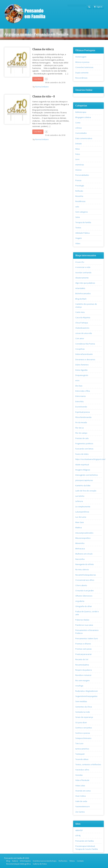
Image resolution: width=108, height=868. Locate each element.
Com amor (80, 338)
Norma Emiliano (42, 87)
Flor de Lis (80, 428)
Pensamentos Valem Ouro (87, 638)
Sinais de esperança (84, 717)
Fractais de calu (82, 438)
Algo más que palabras (85, 283)
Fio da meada (81, 422)
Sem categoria (81, 212)
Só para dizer (81, 722)
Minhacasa (80, 549)
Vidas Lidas (80, 786)
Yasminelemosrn (83, 806)
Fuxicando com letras (84, 449)
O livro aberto (81, 585)
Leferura (79, 501)
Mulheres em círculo (84, 554)
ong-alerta (80, 601)
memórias (80, 165)
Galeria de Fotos (40, 864)
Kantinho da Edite (83, 485)
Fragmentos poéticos (84, 443)
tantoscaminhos (82, 749)
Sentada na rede (83, 712)
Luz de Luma (81, 517)
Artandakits (80, 288)
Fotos (78, 154)
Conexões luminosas (84, 67)
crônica (78, 128)
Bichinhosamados (83, 293)
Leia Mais (38, 79)
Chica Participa (82, 323)
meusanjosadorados (84, 533)
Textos (78, 228)
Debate (79, 144)
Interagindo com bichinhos (87, 475)
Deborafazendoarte (84, 354)
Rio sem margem (82, 680)
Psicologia (80, 186)
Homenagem (81, 57)
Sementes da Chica (84, 707)
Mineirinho (80, 543)
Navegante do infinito (85, 564)
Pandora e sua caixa (84, 625)
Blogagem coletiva (83, 117)
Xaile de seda (81, 801)
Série (78, 217)
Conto (78, 123)
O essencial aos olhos (85, 580)
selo (77, 207)
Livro (77, 159)
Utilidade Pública (82, 233)
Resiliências (80, 201)
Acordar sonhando (83, 273)
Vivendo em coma (83, 791)
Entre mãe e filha (83, 391)
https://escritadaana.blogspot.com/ (90, 459)
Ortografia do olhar (84, 606)
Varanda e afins (82, 770)
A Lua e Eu (80, 262)
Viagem (79, 238)
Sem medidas (81, 701)
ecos (77, 380)
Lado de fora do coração (86, 491)
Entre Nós (80, 401)
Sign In (98, 7)
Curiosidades (81, 133)
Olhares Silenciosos (84, 596)
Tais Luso (79, 743)
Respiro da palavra (84, 670)
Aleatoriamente (82, 278)
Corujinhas (80, 349)
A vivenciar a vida (83, 267)
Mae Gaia (80, 522)
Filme (78, 149)
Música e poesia (82, 62)
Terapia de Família (83, 222)
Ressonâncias (81, 78)
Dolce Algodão (81, 370)
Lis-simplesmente (83, 507)
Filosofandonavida (83, 417)
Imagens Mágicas (83, 470)
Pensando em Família (85, 841)
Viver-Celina (81, 796)
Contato (80, 861)
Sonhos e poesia (83, 733)
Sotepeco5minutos (83, 738)
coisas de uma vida (84, 333)
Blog (8, 861)
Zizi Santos (80, 812)
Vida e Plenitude (82, 780)
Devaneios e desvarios (85, 359)
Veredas (79, 775)
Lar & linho (80, 496)
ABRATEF (79, 830)
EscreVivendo (81, 407)
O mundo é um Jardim (85, 591)
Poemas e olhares (83, 644)
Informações (25, 861)
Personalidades (82, 175)
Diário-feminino (82, 365)
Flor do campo (81, 433)
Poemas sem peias (84, 649)
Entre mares (81, 396)
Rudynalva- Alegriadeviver (87, 691)
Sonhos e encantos (84, 728)
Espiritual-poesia (83, 412)
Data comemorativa (84, 138)
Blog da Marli (81, 299)
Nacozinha (80, 559)
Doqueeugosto (82, 375)
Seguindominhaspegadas (86, 696)
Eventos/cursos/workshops (45, 861)
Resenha (79, 196)
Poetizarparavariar (84, 654)
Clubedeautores (82, 328)
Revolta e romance (83, 675)
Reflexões (63, 861)
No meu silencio (82, 569)
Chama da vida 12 (43, 49)
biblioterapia (81, 112)
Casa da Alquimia (83, 317)
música (78, 170)
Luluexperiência (82, 512)
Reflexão (79, 191)
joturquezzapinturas (84, 480)
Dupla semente (82, 73)
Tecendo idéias (82, 759)
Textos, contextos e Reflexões (88, 764)
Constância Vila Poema (85, 344)
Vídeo (78, 243)
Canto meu (80, 312)
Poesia (78, 180)
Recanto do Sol (82, 659)
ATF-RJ (78, 836)
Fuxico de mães (82, 454)
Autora (15, 861)
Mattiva (79, 527)
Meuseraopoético (83, 538)
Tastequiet (80, 754)
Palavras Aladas (82, 620)
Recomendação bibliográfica (18, 864)
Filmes (72, 861)
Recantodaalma (82, 665)
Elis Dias (79, 386)
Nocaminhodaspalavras (86, 575)
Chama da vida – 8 (44, 96)
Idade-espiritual (82, 465)
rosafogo (79, 686)
